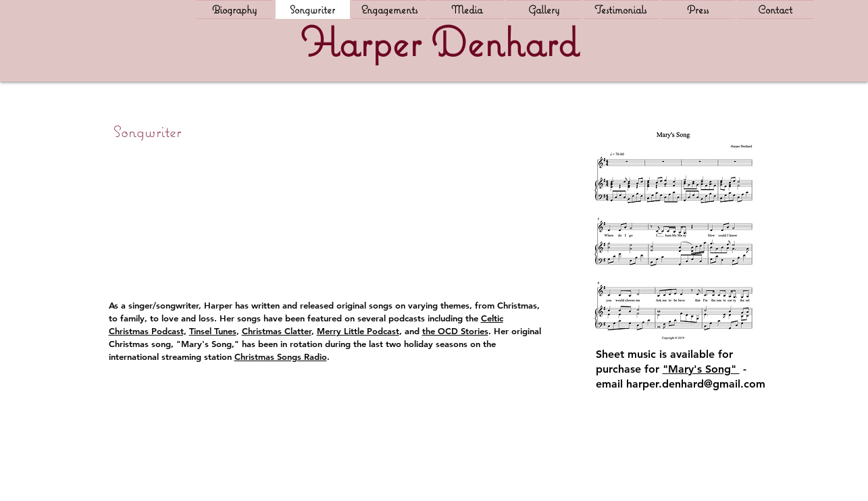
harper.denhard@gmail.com (696, 384)
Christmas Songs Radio (281, 357)
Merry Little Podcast (358, 331)
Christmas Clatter (277, 331)
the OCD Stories (455, 331)
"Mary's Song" (701, 369)
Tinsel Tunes (213, 331)
